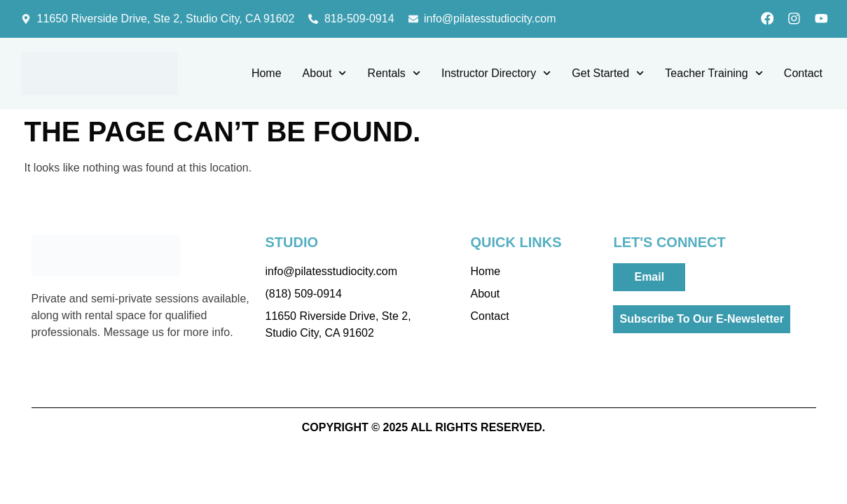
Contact (803, 75)
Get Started (608, 75)
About (325, 75)
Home (267, 75)
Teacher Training (714, 75)
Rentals (394, 75)
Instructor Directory (496, 75)
